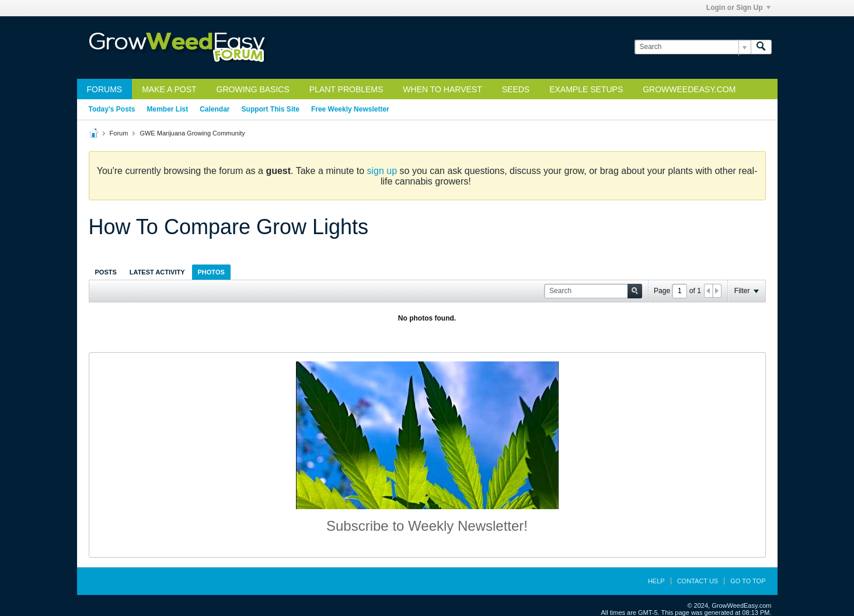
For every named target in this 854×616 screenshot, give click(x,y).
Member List (168, 109)
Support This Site (271, 109)
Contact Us (698, 581)
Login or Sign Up (738, 8)
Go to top (748, 581)
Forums (105, 89)
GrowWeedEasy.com (689, 89)
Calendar (215, 109)
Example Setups (586, 89)
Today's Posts (112, 109)
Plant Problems (346, 89)
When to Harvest (442, 89)
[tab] (106, 272)
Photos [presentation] (211, 272)
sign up (382, 171)
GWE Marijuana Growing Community (192, 133)
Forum (119, 133)
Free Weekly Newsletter (350, 109)
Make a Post (169, 89)
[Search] (693, 47)
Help (656, 581)
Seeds (516, 89)
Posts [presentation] (106, 272)
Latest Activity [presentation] (157, 272)
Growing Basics (253, 89)
